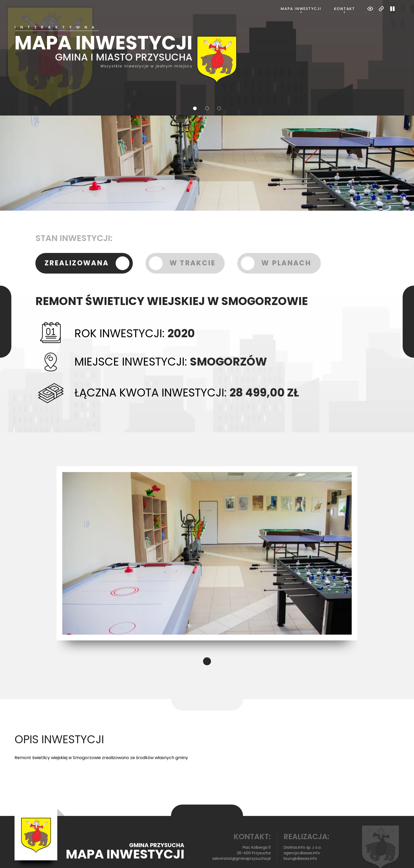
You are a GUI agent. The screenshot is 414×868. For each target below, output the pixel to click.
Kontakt (345, 9)
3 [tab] (219, 87)
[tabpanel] (207, 44)
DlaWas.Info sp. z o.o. (303, 826)
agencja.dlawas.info (302, 832)
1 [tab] (195, 87)
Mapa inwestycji (301, 9)
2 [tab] (207, 87)
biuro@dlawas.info (300, 837)
